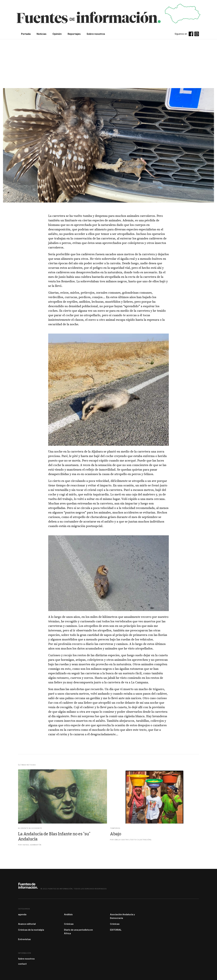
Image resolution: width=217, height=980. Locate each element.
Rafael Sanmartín (32, 845)
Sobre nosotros (26, 959)
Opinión (57, 34)
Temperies (115, 828)
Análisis (68, 914)
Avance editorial (27, 924)
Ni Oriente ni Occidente (30, 828)
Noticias (42, 34)
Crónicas (69, 924)
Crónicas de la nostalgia (31, 930)
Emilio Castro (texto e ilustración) (133, 840)
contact (22, 964)
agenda (22, 914)
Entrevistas (24, 939)
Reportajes (74, 34)
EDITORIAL (116, 930)
